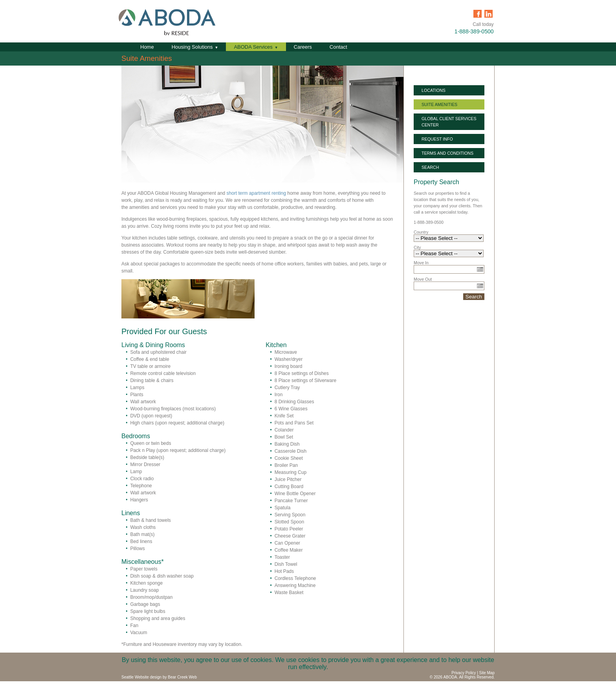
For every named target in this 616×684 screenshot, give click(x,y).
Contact (338, 47)
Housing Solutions (192, 47)
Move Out (423, 279)
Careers (303, 47)
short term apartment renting (256, 193)
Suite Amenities (439, 104)
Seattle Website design (141, 677)
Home (147, 47)
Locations (434, 90)
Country (421, 232)
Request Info (437, 139)
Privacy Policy (464, 673)
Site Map (487, 673)
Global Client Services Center (449, 122)
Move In (421, 263)
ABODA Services (253, 47)
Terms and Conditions (447, 153)
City (417, 247)
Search (430, 167)
